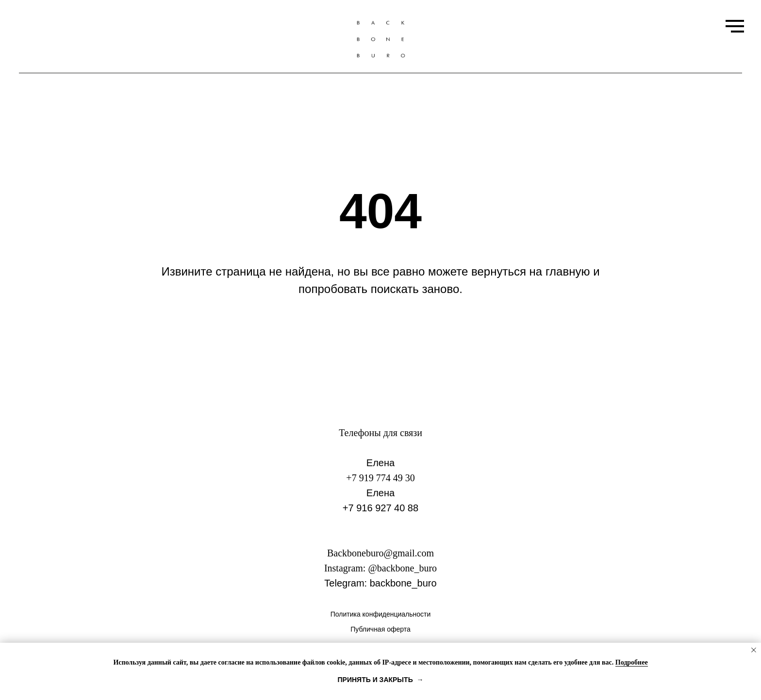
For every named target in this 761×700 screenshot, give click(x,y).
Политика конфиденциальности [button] (381, 614)
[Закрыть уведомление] (754, 650)
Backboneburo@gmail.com (380, 553)
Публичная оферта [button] (380, 629)
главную (568, 271)
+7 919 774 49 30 (380, 478)
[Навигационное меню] (735, 26)
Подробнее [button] (632, 662)
